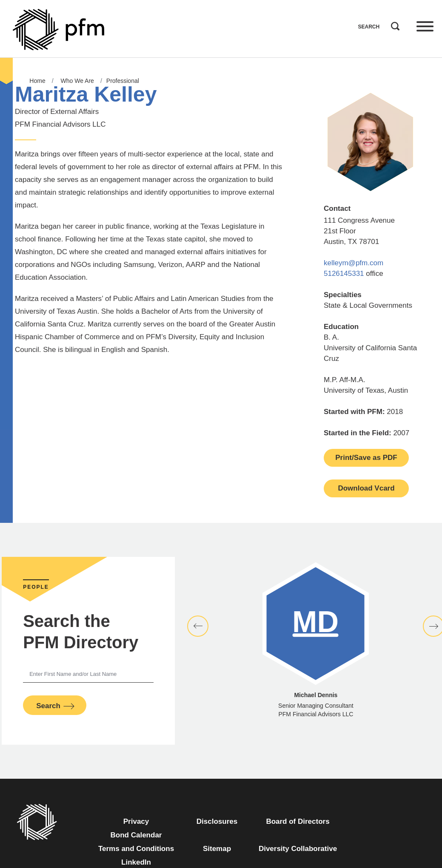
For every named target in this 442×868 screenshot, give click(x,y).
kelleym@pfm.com (354, 263)
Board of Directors (298, 821)
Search (393, 24)
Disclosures (217, 821)
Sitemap (217, 849)
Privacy (136, 821)
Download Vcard (366, 488)
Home (37, 81)
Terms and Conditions (136, 849)
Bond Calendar (136, 835)
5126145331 (344, 274)
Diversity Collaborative (298, 849)
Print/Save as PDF (366, 458)
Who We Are (77, 81)
